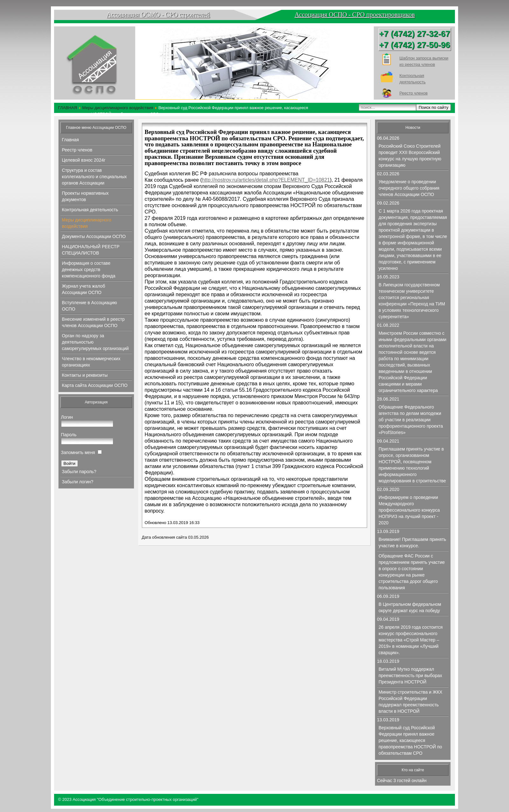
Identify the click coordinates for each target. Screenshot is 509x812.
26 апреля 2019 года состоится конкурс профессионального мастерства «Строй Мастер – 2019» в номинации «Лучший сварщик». (411, 640)
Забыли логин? (78, 482)
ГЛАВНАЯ (68, 108)
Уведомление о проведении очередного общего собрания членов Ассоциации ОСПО (409, 188)
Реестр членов (413, 93)
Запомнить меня (78, 452)
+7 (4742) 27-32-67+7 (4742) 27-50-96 (414, 39)
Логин (67, 417)
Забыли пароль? (79, 472)
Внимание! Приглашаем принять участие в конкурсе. (412, 542)
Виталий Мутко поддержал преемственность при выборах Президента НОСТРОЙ (410, 675)
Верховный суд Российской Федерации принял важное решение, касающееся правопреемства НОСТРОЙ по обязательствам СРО (410, 740)
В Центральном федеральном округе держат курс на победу (410, 607)
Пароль (69, 435)
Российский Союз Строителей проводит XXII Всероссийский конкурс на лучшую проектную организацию (410, 156)
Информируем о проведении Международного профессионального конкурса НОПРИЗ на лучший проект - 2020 (409, 510)
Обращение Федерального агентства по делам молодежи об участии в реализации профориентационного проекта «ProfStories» (411, 420)
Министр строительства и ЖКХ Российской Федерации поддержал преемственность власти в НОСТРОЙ (410, 702)
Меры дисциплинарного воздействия (118, 108)
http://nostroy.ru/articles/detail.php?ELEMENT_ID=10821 (266, 180)
